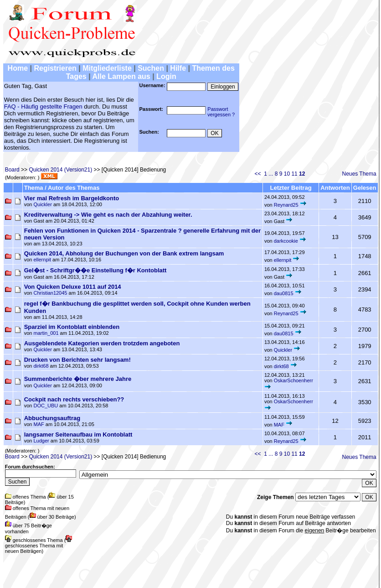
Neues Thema (359, 174)
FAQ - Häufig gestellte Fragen (43, 107)
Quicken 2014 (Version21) (60, 170)
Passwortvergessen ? (221, 112)
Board (12, 170)
